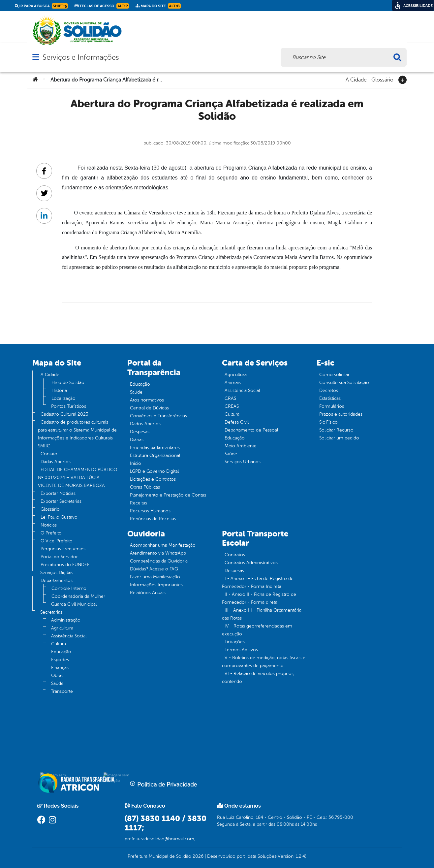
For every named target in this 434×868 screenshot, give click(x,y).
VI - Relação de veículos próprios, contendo (258, 677)
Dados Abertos (145, 424)
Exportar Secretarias (61, 501)
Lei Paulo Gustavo (59, 517)
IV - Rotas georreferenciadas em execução (257, 630)
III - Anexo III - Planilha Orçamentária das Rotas (262, 614)
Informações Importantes (156, 585)
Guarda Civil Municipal (74, 604)
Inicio (136, 463)
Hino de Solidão (68, 383)
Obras (57, 675)
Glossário (382, 79)
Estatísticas (330, 398)
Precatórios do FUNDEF (65, 565)
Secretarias (51, 612)
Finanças (60, 668)
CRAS (230, 398)
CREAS (232, 406)
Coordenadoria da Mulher (78, 596)
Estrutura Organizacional (155, 455)
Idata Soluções (261, 856)
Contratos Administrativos (251, 563)
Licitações (235, 642)
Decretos (329, 390)
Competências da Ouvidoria (159, 561)
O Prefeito (51, 533)
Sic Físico (328, 422)
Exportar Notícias (58, 493)
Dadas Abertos (56, 462)
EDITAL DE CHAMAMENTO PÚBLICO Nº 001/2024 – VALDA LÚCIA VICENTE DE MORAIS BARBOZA (77, 478)
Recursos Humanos (150, 511)
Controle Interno (69, 588)
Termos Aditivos (241, 650)
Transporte (62, 691)
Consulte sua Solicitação (344, 383)
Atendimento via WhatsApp (158, 553)
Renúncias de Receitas (153, 519)
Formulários (332, 406)
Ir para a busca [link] (41, 6)
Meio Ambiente (241, 446)
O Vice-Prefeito (57, 541)
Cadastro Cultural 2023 (64, 414)
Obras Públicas (145, 487)
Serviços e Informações (81, 57)
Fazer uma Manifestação (155, 577)
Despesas (140, 432)
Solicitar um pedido (339, 438)
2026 (197, 856)
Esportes (60, 660)
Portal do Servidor (59, 557)
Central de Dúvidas (149, 408)
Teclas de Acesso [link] (102, 6)
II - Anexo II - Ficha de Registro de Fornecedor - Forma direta (259, 598)
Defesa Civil (237, 422)
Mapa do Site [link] (158, 6)
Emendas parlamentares (155, 448)
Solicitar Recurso (336, 430)
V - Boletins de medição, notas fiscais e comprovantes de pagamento (264, 662)
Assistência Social (69, 636)
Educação (61, 652)
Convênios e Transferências (158, 416)
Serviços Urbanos (243, 462)
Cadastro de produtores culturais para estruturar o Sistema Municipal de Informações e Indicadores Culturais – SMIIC (77, 434)
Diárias (137, 440)
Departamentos (57, 580)
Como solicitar (334, 375)
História (59, 390)
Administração (66, 620)
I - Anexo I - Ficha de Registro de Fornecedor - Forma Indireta (258, 582)
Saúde (57, 683)
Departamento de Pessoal (251, 430)
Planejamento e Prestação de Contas (168, 495)
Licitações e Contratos (153, 479)
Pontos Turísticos (69, 406)
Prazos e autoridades (341, 414)
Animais (233, 383)
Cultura (59, 644)
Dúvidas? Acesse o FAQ (154, 569)
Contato (49, 454)
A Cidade (356, 79)
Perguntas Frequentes (63, 549)
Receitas (139, 503)
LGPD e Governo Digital (154, 471)
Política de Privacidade (163, 784)
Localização (63, 398)
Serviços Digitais (57, 573)
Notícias (49, 525)
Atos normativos (147, 400)
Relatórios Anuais (148, 593)
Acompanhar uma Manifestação (163, 545)
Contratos (235, 555)
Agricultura (62, 628)
